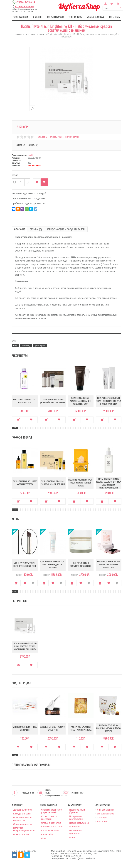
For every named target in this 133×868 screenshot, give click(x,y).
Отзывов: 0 (42, 137)
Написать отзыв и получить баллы (64, 137)
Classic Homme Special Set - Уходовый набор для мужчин (53, 401)
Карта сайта (47, 834)
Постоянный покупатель (106, 3)
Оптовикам (75, 826)
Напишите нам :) (78, 792)
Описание (21, 145)
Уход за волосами (96, 17)
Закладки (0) (112, 3)
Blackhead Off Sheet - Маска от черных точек (53, 728)
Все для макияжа (55, 17)
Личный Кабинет (105, 809)
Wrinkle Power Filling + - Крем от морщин (25, 728)
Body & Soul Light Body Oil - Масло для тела (25, 401)
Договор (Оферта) (22, 809)
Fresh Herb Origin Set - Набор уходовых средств (25, 483)
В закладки (37, 182)
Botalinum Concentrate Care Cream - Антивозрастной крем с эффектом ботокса (109, 401)
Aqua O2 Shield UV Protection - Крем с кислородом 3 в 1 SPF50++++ (53, 565)
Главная (18, 34)
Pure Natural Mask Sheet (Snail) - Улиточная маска (81, 728)
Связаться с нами (50, 830)
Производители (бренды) (77, 811)
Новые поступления (79, 822)
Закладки (102, 817)
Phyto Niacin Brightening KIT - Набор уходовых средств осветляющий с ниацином (25, 646)
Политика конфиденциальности (24, 829)
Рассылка (102, 821)
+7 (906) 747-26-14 (25, 2)
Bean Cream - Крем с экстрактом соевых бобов (81, 565)
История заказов (106, 813)
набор (15, 345)
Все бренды (115, 17)
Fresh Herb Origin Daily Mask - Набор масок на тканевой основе (81, 483)
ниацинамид (26, 345)
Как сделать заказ (22, 813)
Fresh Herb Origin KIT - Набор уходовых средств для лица (53, 483)
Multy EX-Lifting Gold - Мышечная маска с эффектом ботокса (109, 728)
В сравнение (33, 583)
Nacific (42, 34)
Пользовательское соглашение (23, 819)
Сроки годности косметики (49, 817)
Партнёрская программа (76, 832)
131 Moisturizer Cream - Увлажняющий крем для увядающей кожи (81, 401)
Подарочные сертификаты (76, 817)
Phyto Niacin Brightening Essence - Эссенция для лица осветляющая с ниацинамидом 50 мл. (109, 483)
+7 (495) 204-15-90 (24, 7)
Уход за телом (76, 17)
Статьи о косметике (51, 822)
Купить (18, 419)
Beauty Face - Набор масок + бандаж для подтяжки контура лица (109, 565)
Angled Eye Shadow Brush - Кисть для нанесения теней (25, 565)
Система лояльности (52, 826)
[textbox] (113, 8)
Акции (72, 837)
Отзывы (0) (33, 145)
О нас (44, 838)
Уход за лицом (20, 17)
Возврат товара (21, 834)
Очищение (37, 17)
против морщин (40, 345)
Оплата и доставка (23, 824)
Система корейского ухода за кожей (51, 811)
